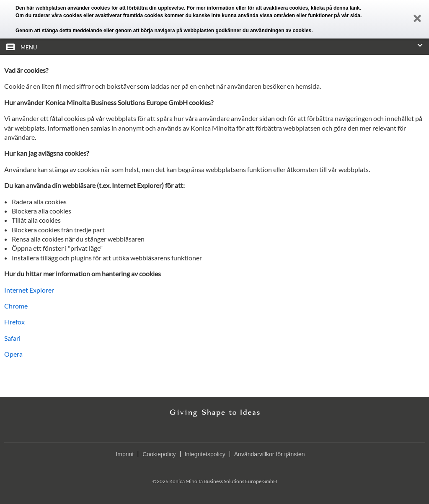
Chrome (16, 306)
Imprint (125, 454)
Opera (13, 354)
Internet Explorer (29, 290)
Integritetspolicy (205, 454)
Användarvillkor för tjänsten (270, 454)
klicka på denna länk (335, 8)
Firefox (14, 322)
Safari (12, 338)
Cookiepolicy (159, 454)
